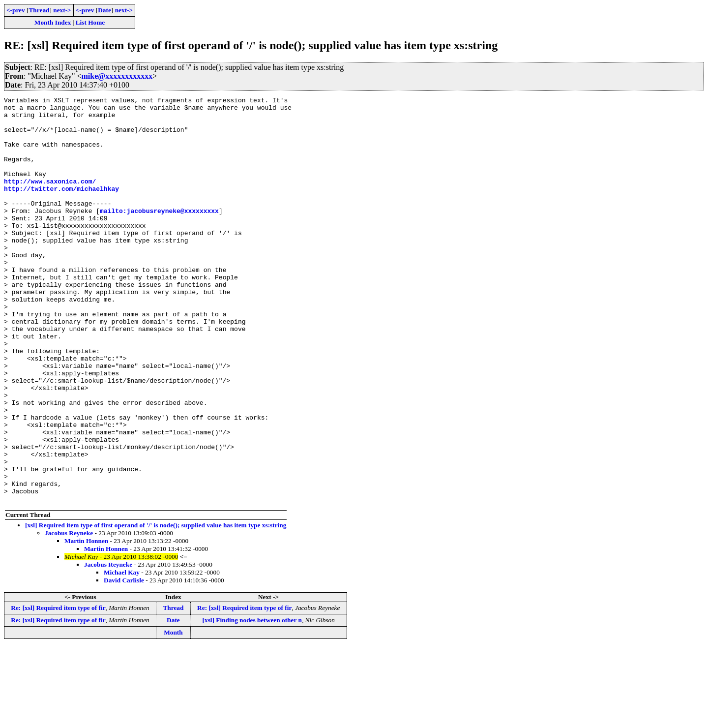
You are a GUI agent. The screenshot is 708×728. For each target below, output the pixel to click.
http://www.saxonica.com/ (50, 199)
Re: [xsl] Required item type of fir (58, 689)
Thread (39, 10)
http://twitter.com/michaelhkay (61, 208)
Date (104, 10)
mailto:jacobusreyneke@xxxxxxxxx (159, 234)
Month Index (53, 22)
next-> (62, 10)
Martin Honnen (86, 622)
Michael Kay (122, 653)
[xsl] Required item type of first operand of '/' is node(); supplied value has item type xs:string (156, 606)
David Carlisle (124, 661)
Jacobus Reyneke (69, 614)
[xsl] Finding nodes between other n (252, 701)
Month (173, 713)
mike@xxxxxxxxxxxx (117, 76)
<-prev (16, 10)
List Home (90, 22)
